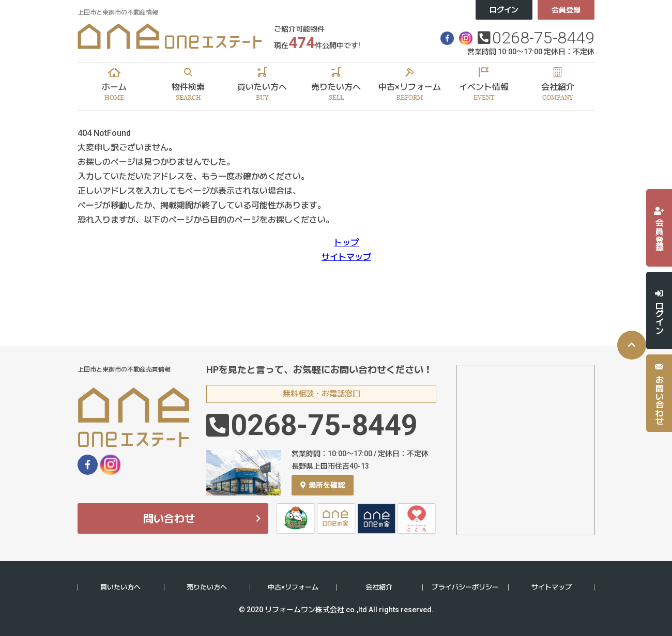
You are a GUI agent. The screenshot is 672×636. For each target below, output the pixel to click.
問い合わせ (169, 519)
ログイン (504, 10)
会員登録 (566, 10)
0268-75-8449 (543, 38)
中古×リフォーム (293, 587)
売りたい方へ (207, 587)
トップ (346, 243)
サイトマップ (346, 257)
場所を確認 (323, 485)
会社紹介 (379, 587)
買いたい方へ (120, 587)
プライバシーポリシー (465, 587)
